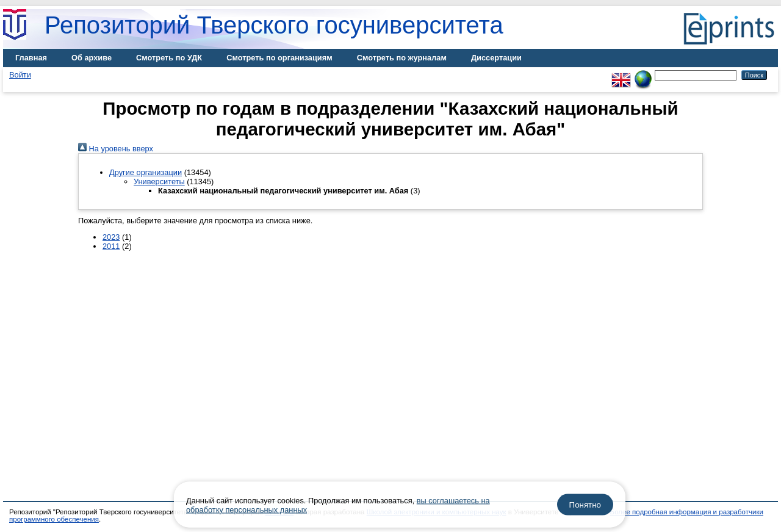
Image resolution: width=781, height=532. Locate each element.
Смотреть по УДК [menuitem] (169, 58)
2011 (111, 246)
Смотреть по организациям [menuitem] (279, 58)
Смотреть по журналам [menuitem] (402, 58)
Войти (20, 75)
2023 (111, 237)
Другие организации (146, 172)
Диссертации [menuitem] (496, 58)
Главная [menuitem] (31, 58)
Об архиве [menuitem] (92, 58)
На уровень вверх (116, 149)
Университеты (159, 182)
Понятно (585, 505)
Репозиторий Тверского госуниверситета (274, 25)
